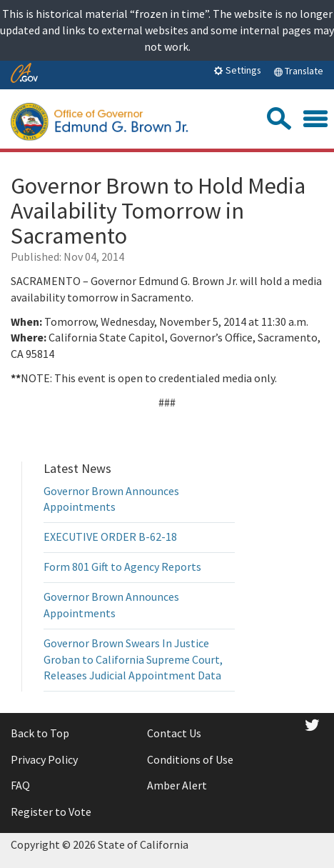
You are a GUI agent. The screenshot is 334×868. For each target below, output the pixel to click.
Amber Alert (177, 785)
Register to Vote (51, 812)
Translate (298, 71)
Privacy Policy (44, 759)
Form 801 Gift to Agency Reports (122, 567)
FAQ (20, 785)
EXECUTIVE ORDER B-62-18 (110, 537)
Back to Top (40, 733)
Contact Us (174, 733)
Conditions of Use (190, 759)
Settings (237, 70)
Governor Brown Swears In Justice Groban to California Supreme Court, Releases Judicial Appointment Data (133, 659)
